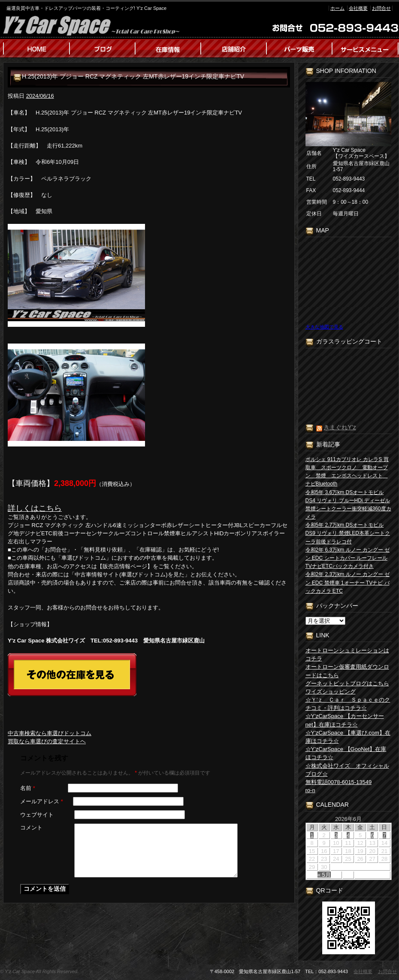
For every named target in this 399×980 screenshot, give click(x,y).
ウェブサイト (37, 815)
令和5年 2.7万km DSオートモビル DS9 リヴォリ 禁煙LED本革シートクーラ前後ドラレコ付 (348, 533)
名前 (28, 788)
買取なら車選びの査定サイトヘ (47, 741)
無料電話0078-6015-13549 (339, 782)
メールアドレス (42, 801)
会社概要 (358, 8)
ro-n (310, 790)
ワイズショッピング (331, 692)
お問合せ (381, 8)
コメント (31, 828)
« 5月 (324, 875)
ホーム (337, 8)
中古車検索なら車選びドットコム (50, 733)
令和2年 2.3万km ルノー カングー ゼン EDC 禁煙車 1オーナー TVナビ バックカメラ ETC (348, 582)
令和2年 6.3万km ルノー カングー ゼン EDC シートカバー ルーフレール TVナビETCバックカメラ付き (348, 558)
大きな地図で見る (324, 327)
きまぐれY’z (340, 427)
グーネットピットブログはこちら (347, 683)
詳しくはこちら (35, 508)
